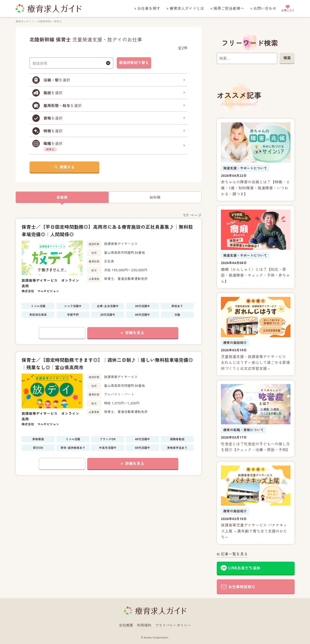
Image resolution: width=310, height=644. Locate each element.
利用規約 (144, 625)
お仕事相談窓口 (242, 587)
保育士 (58, 21)
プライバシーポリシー (173, 625)
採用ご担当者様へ (229, 8)
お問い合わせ (265, 8)
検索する (67, 167)
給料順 (155, 197)
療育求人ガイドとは (187, 8)
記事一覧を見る (234, 554)
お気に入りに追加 (62, 333)
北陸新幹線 (44, 21)
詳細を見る (135, 333)
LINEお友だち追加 (244, 568)
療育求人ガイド (25, 21)
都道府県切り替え (134, 63)
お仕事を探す (149, 8)
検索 (287, 58)
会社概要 (126, 625)
